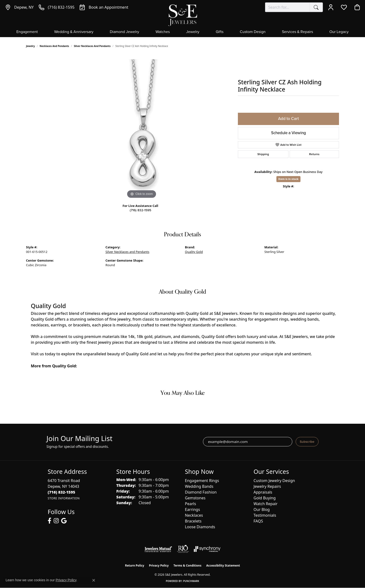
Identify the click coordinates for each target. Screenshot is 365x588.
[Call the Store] (62, 492)
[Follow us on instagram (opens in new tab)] (56, 521)
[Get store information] (64, 498)
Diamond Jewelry (124, 32)
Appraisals (263, 492)
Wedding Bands (199, 486)
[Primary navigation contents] (182, 33)
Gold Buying (265, 498)
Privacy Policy (159, 565)
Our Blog (262, 509)
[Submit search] (316, 7)
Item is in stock (288, 179)
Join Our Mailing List (79, 439)
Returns (314, 154)
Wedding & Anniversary (74, 32)
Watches (163, 32)
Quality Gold (194, 252)
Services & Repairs (297, 32)
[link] (19, 7)
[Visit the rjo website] (183, 549)
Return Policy (135, 565)
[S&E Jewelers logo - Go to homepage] (182, 15)
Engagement (27, 32)
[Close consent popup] (94, 580)
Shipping (263, 154)
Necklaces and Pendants (54, 46)
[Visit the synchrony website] (207, 549)
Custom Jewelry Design (274, 481)
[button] (332, 7)
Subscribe (307, 442)
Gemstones (195, 498)
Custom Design (253, 32)
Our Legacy (339, 32)
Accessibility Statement (223, 565)
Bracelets (193, 521)
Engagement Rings (202, 481)
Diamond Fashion (201, 492)
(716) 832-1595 (140, 210)
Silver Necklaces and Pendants (92, 46)
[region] (142, 127)
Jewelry (193, 32)
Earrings (192, 509)
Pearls (190, 504)
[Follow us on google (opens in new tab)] (64, 521)
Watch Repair (266, 504)
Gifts (220, 32)
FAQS (258, 521)
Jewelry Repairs (267, 486)
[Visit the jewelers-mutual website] (158, 549)
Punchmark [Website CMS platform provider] (191, 581)
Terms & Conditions (188, 565)
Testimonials (265, 515)
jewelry (30, 46)
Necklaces (194, 515)
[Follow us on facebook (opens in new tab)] (49, 521)
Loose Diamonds (200, 527)
